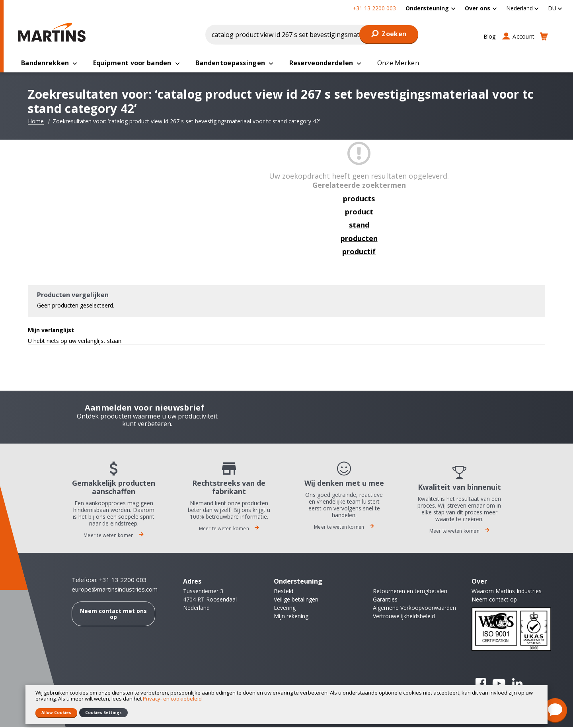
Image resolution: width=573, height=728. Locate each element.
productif (359, 252)
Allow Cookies (56, 712)
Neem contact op (494, 600)
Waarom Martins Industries (507, 592)
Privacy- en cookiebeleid (172, 699)
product (359, 212)
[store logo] (54, 32)
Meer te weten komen (114, 536)
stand (359, 226)
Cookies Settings (103, 712)
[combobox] (312, 35)
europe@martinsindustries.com (115, 590)
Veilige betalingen (296, 600)
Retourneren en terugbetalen (410, 592)
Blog (490, 36)
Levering (285, 608)
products (359, 199)
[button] (522, 8)
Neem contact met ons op (113, 615)
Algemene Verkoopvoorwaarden (414, 608)
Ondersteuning (427, 8)
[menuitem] (430, 8)
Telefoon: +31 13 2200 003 (109, 580)
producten (359, 239)
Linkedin (517, 684)
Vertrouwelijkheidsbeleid (404, 617)
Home (36, 122)
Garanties (385, 600)
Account (523, 36)
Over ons (477, 8)
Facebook (481, 684)
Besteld (284, 592)
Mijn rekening (291, 617)
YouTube (499, 684)
